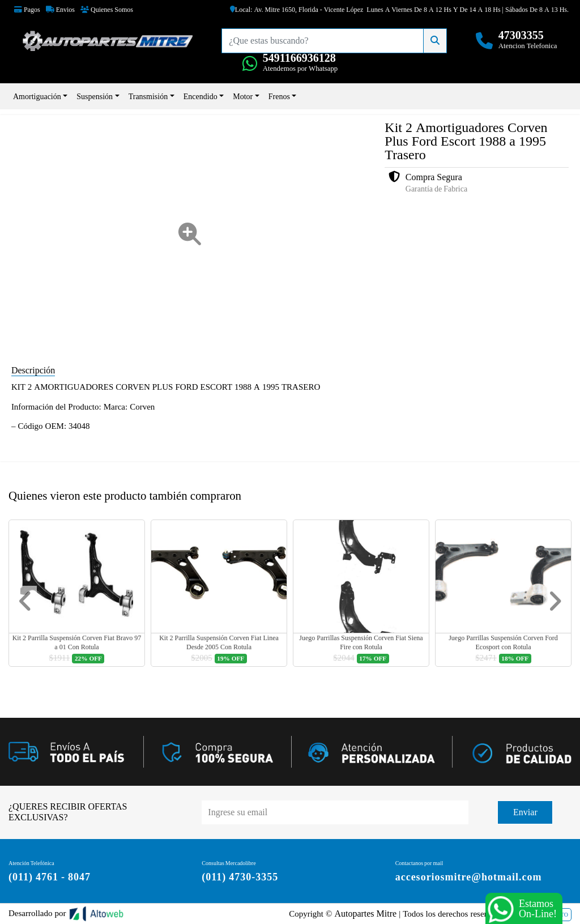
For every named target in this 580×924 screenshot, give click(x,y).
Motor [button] (243, 96)
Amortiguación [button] (37, 96)
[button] (25, 601)
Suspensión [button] (95, 96)
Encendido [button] (201, 96)
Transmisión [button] (148, 96)
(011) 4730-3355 (240, 877)
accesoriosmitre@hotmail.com (469, 877)
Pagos (27, 10)
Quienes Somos (107, 10)
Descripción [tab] (33, 370)
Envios (60, 10)
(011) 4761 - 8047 (50, 877)
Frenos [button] (279, 96)
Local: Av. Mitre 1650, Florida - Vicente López (297, 10)
